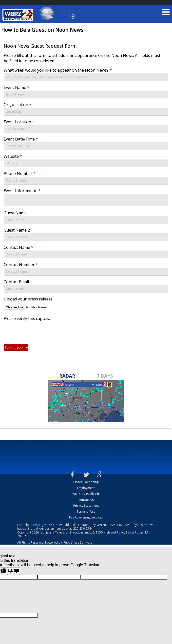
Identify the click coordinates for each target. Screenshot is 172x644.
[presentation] (41, 332)
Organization (18, 105)
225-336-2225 (120, 526)
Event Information (22, 191)
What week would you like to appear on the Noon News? (58, 70)
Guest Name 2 (17, 232)
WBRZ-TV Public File (86, 495)
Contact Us (86, 501)
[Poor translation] (14, 573)
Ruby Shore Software (78, 544)
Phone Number (20, 173)
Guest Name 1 (18, 214)
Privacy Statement (86, 507)
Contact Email (18, 283)
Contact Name (19, 249)
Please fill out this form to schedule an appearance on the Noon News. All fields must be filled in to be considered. (82, 58)
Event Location (19, 122)
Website (13, 156)
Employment (86, 489)
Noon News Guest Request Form (40, 46)
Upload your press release (28, 300)
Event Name (17, 87)
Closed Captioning (86, 483)
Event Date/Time (21, 139)
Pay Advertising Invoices (86, 519)
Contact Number (21, 266)
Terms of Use (86, 513)
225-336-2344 (83, 530)
